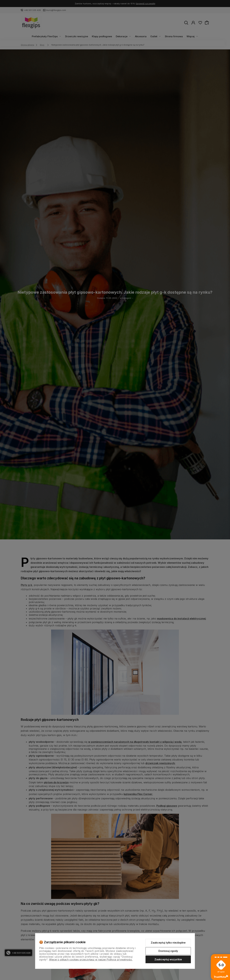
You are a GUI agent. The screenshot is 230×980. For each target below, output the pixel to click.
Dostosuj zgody (168, 951)
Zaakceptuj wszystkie (168, 959)
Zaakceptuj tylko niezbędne (168, 943)
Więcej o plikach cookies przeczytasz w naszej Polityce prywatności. (91, 960)
